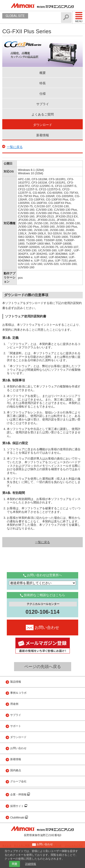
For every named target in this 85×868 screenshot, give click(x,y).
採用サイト (17, 806)
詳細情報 (31, 864)
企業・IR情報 (19, 795)
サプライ (43, 104)
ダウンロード (43, 125)
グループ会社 (18, 781)
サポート (16, 726)
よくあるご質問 (43, 114)
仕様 (43, 94)
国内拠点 (16, 770)
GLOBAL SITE (15, 16)
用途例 (14, 704)
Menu (79, 17)
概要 (43, 73)
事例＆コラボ (18, 693)
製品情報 (16, 682)
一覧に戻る (15, 147)
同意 (15, 864)
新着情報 (43, 135)
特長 (43, 83)
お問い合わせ (18, 748)
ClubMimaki (18, 818)
